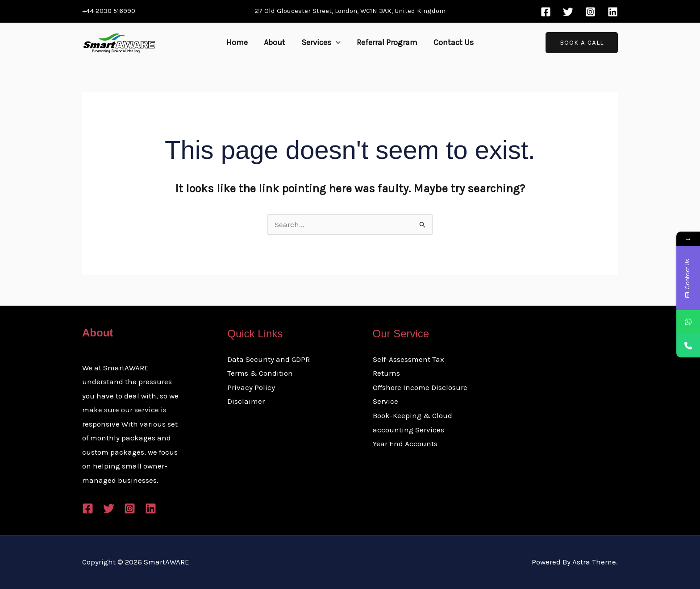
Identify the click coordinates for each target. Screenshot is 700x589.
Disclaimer (246, 401)
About (275, 42)
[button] (336, 42)
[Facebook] (546, 12)
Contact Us (454, 42)
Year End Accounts (405, 444)
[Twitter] (568, 12)
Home (237, 42)
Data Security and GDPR (269, 359)
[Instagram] (590, 12)
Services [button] (321, 42)
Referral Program (387, 42)
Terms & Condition (260, 373)
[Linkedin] (613, 12)
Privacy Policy (251, 387)
